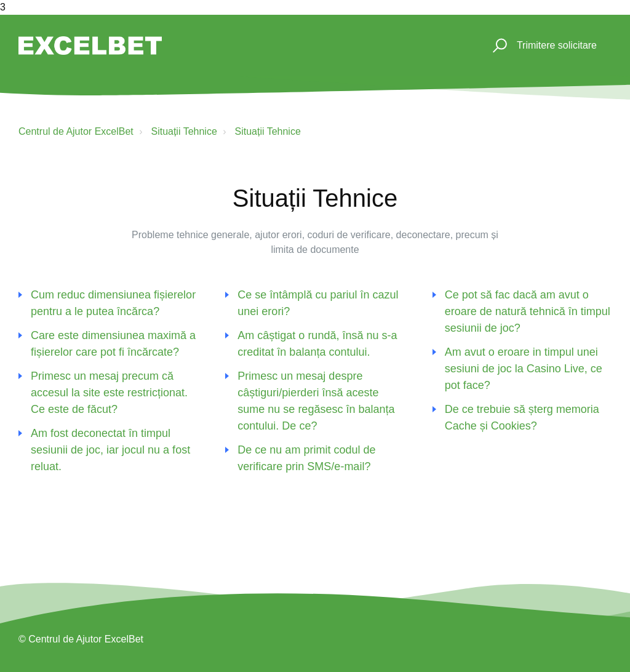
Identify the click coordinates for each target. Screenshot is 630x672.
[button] (498, 46)
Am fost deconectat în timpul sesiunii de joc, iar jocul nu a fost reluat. (110, 450)
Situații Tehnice (184, 131)
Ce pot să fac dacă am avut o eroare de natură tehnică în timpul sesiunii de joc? (528, 311)
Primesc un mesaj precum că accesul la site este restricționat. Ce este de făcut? (109, 393)
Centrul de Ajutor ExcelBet (76, 131)
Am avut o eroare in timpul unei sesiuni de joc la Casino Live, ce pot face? (524, 369)
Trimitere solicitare (557, 45)
